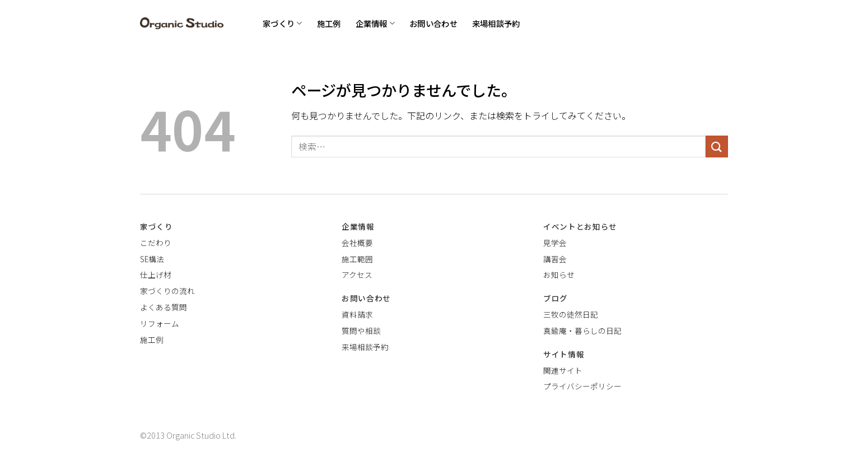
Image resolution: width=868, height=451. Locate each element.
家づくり (283, 23)
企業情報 (375, 23)
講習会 (555, 259)
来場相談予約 (496, 23)
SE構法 (152, 259)
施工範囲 (357, 259)
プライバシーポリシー (582, 386)
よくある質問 (164, 307)
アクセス (357, 275)
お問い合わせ (433, 23)
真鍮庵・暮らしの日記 (582, 331)
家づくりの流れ (167, 291)
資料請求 (357, 314)
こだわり (156, 243)
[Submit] (717, 147)
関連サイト (563, 370)
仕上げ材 (156, 275)
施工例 (329, 23)
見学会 (555, 243)
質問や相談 (361, 331)
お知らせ (559, 275)
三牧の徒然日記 (571, 314)
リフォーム (160, 323)
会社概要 (357, 243)
